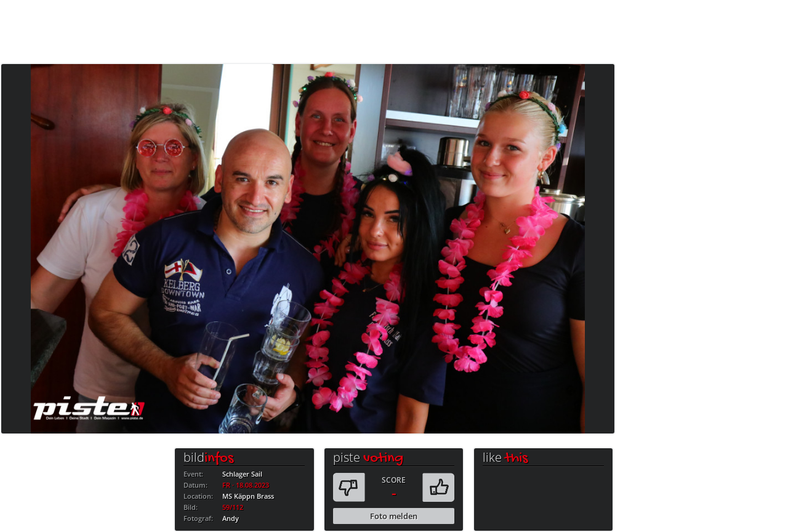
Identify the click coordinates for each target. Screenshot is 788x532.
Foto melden (394, 516)
